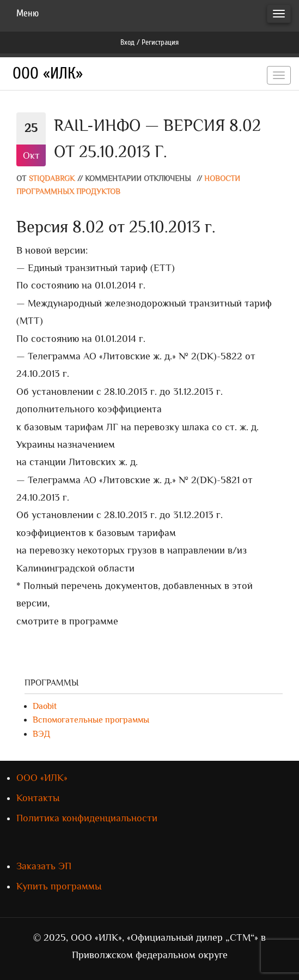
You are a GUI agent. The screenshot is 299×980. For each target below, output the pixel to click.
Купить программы (59, 886)
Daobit (45, 706)
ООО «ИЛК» (48, 73)
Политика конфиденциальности (87, 818)
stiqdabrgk (52, 179)
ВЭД (41, 734)
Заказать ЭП (44, 866)
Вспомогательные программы (91, 720)
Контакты (38, 798)
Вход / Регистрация (149, 42)
